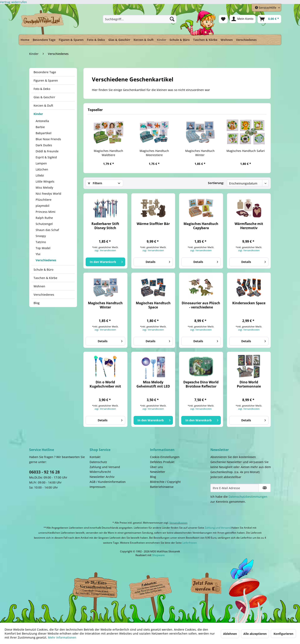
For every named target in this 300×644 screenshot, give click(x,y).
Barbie (40, 127)
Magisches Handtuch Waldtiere (108, 153)
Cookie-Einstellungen (165, 457)
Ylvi (38, 254)
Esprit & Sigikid (46, 157)
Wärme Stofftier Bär (153, 224)
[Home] (25, 40)
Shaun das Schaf (47, 230)
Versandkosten (178, 523)
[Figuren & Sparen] (71, 40)
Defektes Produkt (162, 462)
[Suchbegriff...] (140, 19)
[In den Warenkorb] (105, 262)
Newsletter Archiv (102, 477)
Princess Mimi (46, 212)
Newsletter (158, 472)
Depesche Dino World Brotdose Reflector (201, 384)
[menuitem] (140, 19)
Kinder (38, 114)
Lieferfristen (190, 543)
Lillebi (40, 175)
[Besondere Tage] (44, 40)
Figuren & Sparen (46, 80)
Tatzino (41, 242)
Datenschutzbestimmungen (248, 497)
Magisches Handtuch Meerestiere (154, 153)
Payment (154, 586)
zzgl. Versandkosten (105, 250)
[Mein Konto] (243, 19)
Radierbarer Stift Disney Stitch (105, 226)
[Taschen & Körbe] (205, 40)
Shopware (158, 555)
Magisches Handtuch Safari (246, 151)
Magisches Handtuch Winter (200, 153)
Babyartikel (44, 133)
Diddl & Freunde (47, 151)
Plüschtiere (44, 200)
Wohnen (39, 286)
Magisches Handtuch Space (153, 305)
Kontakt (95, 457)
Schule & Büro (43, 270)
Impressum (97, 487)
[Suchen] (172, 19)
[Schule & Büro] (180, 40)
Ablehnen (230, 634)
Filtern (95, 183)
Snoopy (41, 236)
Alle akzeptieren (255, 634)
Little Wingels (45, 181)
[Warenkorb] (269, 19)
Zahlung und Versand (105, 467)
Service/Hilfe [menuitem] (266, 8)
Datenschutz (98, 462)
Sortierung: (216, 183)
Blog (37, 303)
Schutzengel (44, 224)
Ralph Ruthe (44, 218)
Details (158, 261)
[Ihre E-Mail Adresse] (235, 488)
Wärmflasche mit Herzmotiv (249, 226)
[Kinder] (162, 39)
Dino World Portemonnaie (249, 384)
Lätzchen (42, 169)
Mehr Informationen (62, 637)
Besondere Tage (45, 72)
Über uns (156, 467)
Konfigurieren (283, 634)
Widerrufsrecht (100, 472)
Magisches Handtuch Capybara (201, 226)
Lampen (41, 163)
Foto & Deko (42, 89)
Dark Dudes (44, 145)
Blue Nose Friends (48, 139)
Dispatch (95, 587)
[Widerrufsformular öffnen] (13, 2)
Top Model (43, 248)
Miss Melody (44, 188)
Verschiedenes (46, 260)
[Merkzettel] (223, 19)
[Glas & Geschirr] (119, 40)
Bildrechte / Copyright (165, 482)
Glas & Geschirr (44, 97)
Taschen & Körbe (45, 278)
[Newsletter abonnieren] (265, 488)
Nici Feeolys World (48, 194)
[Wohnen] (227, 40)
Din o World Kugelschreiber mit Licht (105, 384)
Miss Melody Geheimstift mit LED (153, 384)
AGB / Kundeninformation (108, 482)
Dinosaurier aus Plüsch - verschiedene (201, 305)
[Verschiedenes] (246, 40)
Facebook (206, 586)
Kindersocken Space (249, 303)
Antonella (42, 121)
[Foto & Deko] (96, 40)
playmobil (42, 206)
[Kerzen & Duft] (144, 40)
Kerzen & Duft (43, 105)
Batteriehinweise (162, 487)
